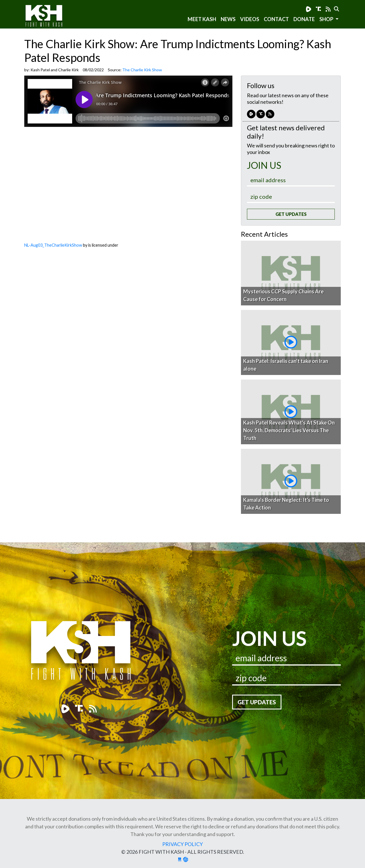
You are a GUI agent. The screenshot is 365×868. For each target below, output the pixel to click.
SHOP (327, 19)
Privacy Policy (182, 844)
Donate (304, 19)
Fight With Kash (49, 17)
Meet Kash (202, 19)
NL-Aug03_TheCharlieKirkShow (53, 245)
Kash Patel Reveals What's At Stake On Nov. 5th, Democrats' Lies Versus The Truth (289, 430)
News (228, 19)
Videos (250, 19)
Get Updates (291, 214)
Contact (276, 19)
